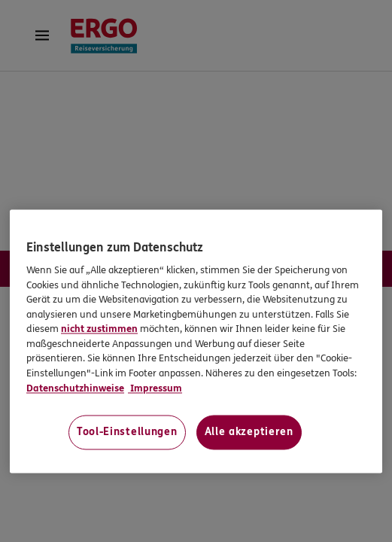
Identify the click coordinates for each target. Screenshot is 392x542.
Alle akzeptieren (249, 432)
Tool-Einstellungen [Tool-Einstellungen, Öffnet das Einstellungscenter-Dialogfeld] (127, 432)
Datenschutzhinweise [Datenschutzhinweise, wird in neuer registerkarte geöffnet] (75, 388)
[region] (196, 341)
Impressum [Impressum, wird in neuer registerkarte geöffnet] (155, 388)
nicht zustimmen (99, 330)
